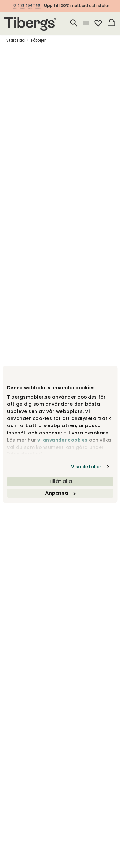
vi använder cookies (63, 440)
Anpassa (60, 493)
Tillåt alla (60, 481)
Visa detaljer (86, 467)
